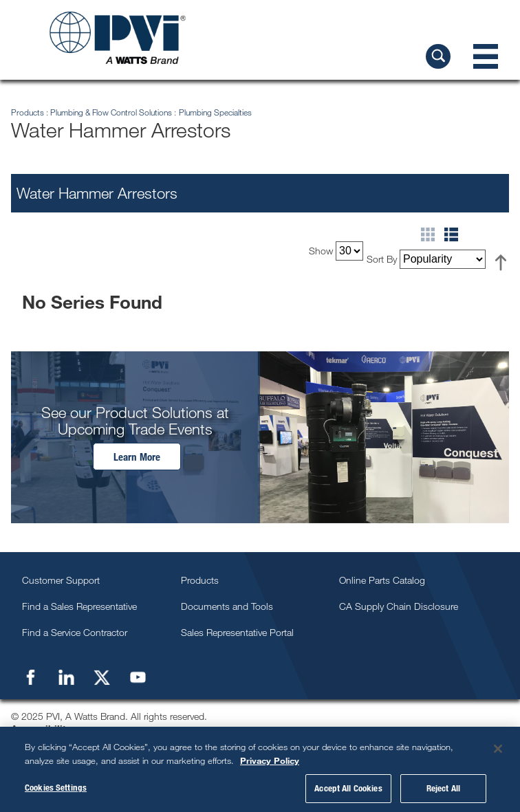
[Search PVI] (438, 56)
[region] (260, 769)
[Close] (498, 749)
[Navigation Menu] (486, 56)
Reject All (443, 788)
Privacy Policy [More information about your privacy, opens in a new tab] (270, 760)
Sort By (382, 259)
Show (321, 251)
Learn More (137, 457)
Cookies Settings (56, 787)
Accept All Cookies (348, 788)
